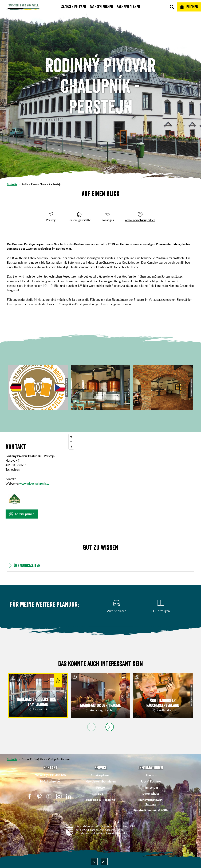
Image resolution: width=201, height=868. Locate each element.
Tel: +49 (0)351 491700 (50, 775)
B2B (101, 794)
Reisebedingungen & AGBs (151, 810)
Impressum (151, 787)
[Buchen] (189, 7)
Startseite (12, 184)
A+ (104, 862)
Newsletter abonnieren (101, 781)
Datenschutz (151, 794)
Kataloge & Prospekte (100, 800)
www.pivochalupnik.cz (140, 220)
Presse (100, 787)
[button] (22, 514)
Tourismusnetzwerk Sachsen (151, 802)
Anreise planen (100, 775)
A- (94, 862)
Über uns (151, 775)
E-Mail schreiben (50, 781)
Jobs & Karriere (151, 781)
